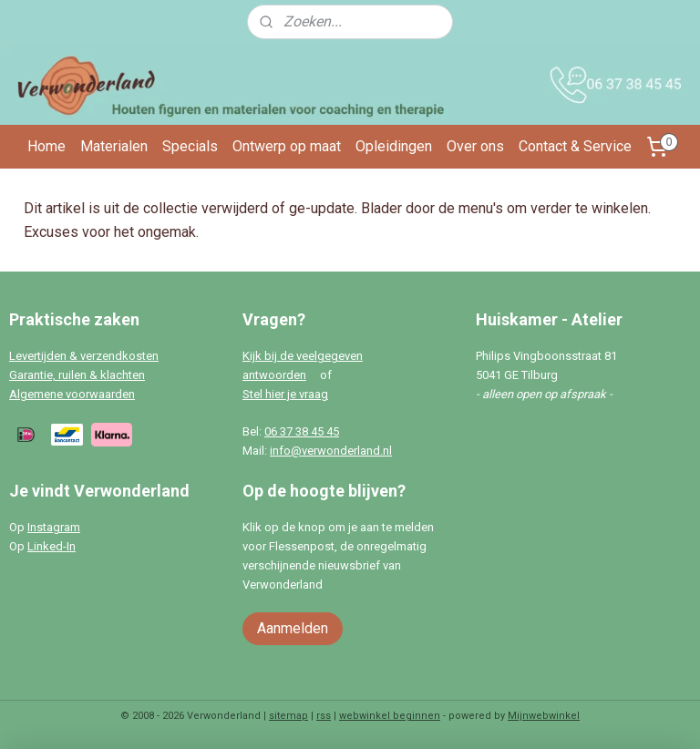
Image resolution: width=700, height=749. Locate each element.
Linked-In (51, 546)
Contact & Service (575, 146)
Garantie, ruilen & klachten (77, 375)
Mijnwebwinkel (544, 716)
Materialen (114, 146)
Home (46, 146)
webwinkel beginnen (390, 716)
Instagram (54, 527)
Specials (190, 146)
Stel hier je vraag (285, 394)
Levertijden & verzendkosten (84, 356)
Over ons (475, 146)
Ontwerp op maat (287, 146)
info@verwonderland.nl (331, 451)
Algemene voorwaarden (72, 394)
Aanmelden (293, 628)
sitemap (288, 716)
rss (324, 716)
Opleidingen (394, 146)
